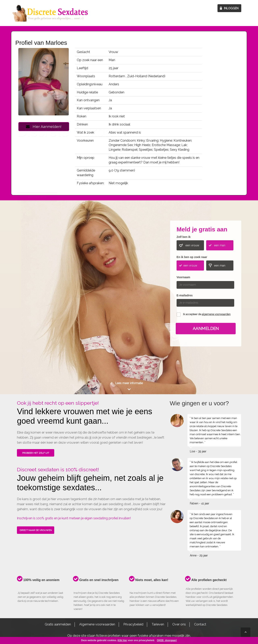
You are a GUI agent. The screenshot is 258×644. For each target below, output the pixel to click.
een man (220, 245)
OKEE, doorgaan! (167, 640)
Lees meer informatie (129, 383)
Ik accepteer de (207, 314)
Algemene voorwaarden (97, 624)
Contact (200, 624)
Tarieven (158, 624)
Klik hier (122, 640)
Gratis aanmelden (58, 624)
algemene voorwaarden (216, 314)
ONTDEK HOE (37, 289)
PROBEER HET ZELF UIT (36, 453)
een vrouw (192, 245)
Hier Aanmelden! (44, 127)
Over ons (179, 624)
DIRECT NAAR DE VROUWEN (36, 530)
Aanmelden (206, 328)
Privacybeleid (133, 624)
